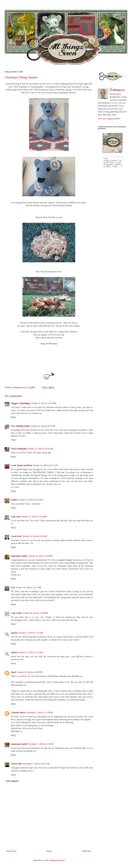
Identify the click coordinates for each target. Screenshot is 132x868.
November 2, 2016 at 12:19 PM (39, 712)
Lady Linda (16, 613)
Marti (14, 672)
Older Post (87, 851)
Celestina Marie (18, 712)
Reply (13, 417)
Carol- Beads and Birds (22, 465)
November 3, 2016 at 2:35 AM (41, 744)
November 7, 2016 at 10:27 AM (36, 764)
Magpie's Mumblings (20, 403)
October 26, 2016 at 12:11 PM (28, 587)
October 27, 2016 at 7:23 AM (31, 633)
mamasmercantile (19, 744)
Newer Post (11, 851)
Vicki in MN (16, 764)
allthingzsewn (119, 90)
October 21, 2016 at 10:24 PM (43, 403)
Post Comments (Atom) (55, 860)
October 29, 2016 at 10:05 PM (30, 672)
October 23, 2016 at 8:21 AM (45, 465)
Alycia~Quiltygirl (19, 449)
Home (49, 851)
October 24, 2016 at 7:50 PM (40, 556)
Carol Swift (16, 536)
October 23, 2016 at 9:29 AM (31, 500)
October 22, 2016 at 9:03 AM (43, 426)
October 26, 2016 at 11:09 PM (35, 613)
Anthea (14, 500)
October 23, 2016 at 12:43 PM (34, 517)
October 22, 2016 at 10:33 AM (40, 449)
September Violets (19, 556)
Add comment (12, 781)
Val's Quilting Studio (20, 426)
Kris (13, 587)
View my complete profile (109, 119)
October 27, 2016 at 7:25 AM (31, 652)
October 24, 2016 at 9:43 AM (34, 536)
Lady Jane (16, 517)
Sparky (14, 633)
